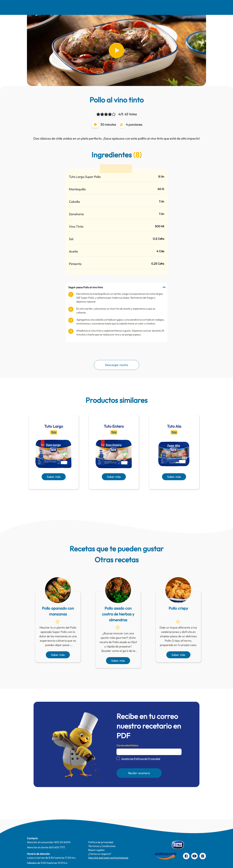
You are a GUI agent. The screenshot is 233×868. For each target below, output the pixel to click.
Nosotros (48, 7)
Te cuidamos (118, 7)
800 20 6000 (62, 842)
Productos (143, 7)
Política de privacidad (101, 842)
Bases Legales (96, 850)
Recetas (69, 7)
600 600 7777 (57, 847)
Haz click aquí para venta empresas (108, 858)
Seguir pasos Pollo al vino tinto (86, 287)
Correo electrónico (127, 745)
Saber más (54, 477)
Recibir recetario (139, 773)
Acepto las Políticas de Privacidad (141, 759)
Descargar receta (117, 365)
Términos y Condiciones (102, 846)
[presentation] (112, 497)
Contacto (165, 7)
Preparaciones (190, 7)
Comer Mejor (92, 7)
